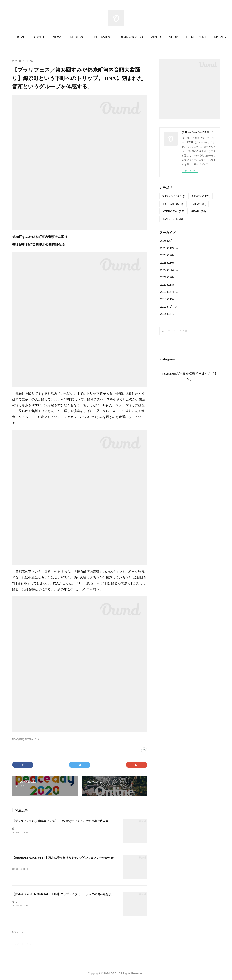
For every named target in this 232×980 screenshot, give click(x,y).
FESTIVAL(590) (32, 739)
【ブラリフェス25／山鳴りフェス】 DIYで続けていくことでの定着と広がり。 (62, 821)
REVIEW (197, 204)
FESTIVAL (96, 37)
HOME (38, 37)
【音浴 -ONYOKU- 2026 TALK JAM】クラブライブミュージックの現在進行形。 (63, 894)
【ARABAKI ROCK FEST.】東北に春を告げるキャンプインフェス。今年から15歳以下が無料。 (73, 858)
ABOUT (57, 37)
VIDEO (174, 37)
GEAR (198, 211)
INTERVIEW (120, 37)
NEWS (75, 37)
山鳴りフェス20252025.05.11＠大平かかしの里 (38, 829)
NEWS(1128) (18, 739)
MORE (192, 37)
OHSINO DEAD (174, 196)
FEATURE (172, 219)
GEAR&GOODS (149, 37)
